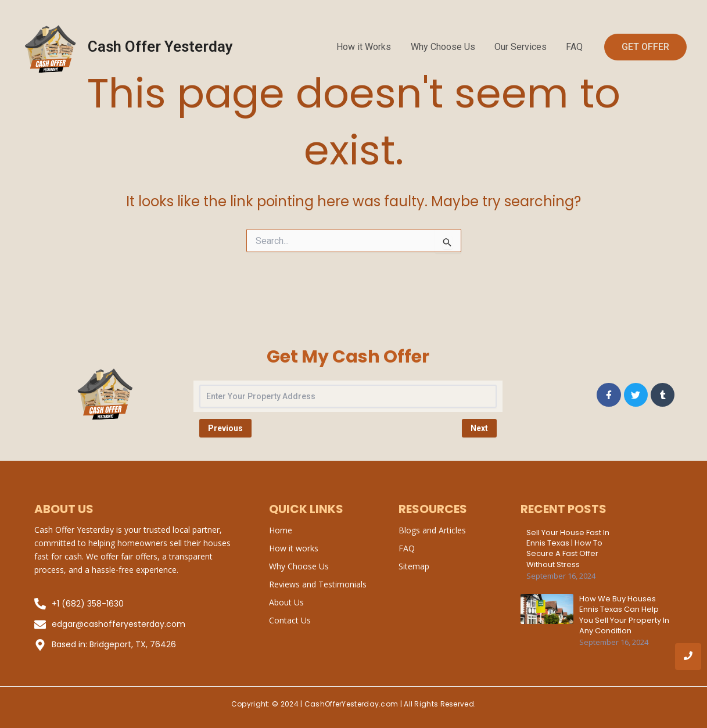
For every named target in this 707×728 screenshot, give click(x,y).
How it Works (367, 47)
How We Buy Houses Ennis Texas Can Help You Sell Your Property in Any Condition (624, 615)
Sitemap (414, 566)
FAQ (575, 47)
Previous (225, 428)
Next (479, 428)
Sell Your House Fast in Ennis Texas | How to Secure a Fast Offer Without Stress (568, 549)
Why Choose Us (445, 47)
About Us (286, 602)
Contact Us (290, 620)
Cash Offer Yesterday (160, 46)
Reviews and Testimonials (318, 584)
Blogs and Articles (432, 530)
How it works (294, 548)
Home (281, 530)
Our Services (522, 47)
